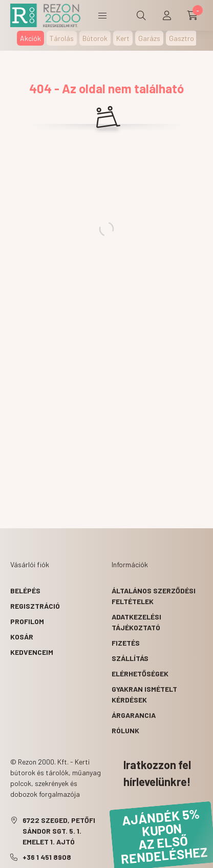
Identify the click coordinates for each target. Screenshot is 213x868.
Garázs (149, 38)
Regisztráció (35, 606)
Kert (123, 38)
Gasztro (182, 38)
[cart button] (193, 15)
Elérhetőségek (140, 674)
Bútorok (95, 38)
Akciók (30, 38)
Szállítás (130, 658)
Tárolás (62, 38)
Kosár (22, 637)
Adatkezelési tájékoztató (136, 622)
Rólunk (125, 730)
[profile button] (167, 15)
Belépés (25, 591)
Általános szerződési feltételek (154, 596)
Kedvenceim (32, 652)
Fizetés (126, 643)
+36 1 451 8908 (47, 857)
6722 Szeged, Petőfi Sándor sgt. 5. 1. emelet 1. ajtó (59, 831)
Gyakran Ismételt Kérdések (144, 694)
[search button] (141, 15)
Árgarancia (134, 715)
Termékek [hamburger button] (102, 16)
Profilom (27, 621)
